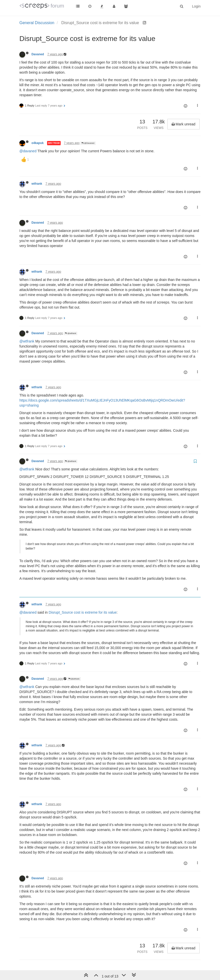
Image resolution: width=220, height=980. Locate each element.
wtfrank (37, 184)
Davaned (38, 54)
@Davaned (88, 143)
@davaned (28, 151)
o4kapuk (38, 143)
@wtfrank (70, 333)
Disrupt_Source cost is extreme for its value (83, 612)
